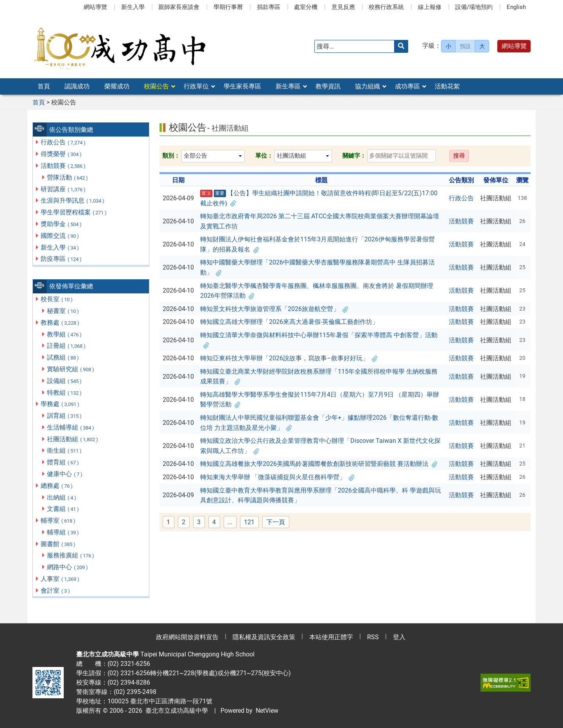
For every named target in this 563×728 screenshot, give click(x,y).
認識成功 (77, 86)
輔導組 (63, 532)
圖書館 (58, 544)
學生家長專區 (242, 86)
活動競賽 (64, 166)
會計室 (56, 590)
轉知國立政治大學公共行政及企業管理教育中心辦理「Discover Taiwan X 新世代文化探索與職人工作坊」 (320, 446)
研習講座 (64, 189)
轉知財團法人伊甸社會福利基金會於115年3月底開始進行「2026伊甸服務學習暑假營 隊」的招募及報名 (317, 244)
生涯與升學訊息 (73, 200)
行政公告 (64, 142)
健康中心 (65, 474)
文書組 (63, 509)
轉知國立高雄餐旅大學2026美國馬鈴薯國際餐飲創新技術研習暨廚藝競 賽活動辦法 (319, 464)
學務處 (60, 404)
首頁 (44, 86)
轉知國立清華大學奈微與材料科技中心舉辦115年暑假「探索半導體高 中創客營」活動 (319, 340)
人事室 (60, 579)
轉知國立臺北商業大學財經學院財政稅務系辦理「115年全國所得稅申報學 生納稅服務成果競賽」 (319, 377)
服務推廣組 (71, 555)
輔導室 (58, 520)
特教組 (65, 393)
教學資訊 (328, 86)
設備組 (65, 381)
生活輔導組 (71, 427)
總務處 (57, 486)
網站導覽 (95, 7)
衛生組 (65, 450)
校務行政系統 (386, 7)
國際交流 (60, 236)
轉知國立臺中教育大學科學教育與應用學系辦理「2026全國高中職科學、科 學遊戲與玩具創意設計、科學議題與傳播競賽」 (321, 495)
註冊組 (67, 346)
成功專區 (407, 86)
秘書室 (63, 311)
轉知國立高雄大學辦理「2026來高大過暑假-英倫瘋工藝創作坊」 (289, 322)
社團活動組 (73, 439)
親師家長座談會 (179, 7)
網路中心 (68, 567)
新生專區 (288, 86)
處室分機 (306, 7)
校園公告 (156, 86)
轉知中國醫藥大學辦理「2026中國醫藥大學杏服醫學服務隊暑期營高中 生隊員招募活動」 (317, 267)
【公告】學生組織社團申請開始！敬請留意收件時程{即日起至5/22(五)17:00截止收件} (319, 198)
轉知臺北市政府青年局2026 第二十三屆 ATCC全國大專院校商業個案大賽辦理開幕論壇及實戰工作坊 (320, 221)
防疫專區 (62, 259)
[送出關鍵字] (401, 46)
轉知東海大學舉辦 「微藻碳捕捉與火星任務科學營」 (277, 477)
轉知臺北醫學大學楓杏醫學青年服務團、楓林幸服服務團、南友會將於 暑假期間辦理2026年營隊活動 (317, 291)
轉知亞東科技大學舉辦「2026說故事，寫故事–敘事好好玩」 (289, 358)
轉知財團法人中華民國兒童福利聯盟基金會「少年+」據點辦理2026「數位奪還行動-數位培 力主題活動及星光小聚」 (319, 423)
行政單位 (196, 86)
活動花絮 (447, 86)
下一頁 (276, 522)
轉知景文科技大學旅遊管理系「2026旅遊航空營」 (274, 309)
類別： (171, 156)
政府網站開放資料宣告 (187, 637)
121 (251, 522)
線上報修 (430, 7)
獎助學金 (62, 224)
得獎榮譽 (62, 154)
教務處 (60, 323)
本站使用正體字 (331, 637)
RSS (373, 637)
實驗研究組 (71, 369)
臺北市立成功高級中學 (175, 711)
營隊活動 (68, 177)
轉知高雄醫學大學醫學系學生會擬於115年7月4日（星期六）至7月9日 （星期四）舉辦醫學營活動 (320, 400)
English (516, 7)
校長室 (57, 299)
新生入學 (133, 7)
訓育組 (65, 416)
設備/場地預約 (474, 7)
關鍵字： (354, 156)
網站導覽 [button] (514, 46)
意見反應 (343, 7)
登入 (399, 637)
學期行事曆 (228, 7)
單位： (264, 156)
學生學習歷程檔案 (74, 212)
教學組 (65, 334)
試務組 (63, 357)
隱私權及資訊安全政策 (264, 637)
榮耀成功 (117, 86)
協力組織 (368, 86)
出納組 (62, 497)
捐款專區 (269, 7)
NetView (267, 711)
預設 (465, 46)
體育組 (63, 462)
